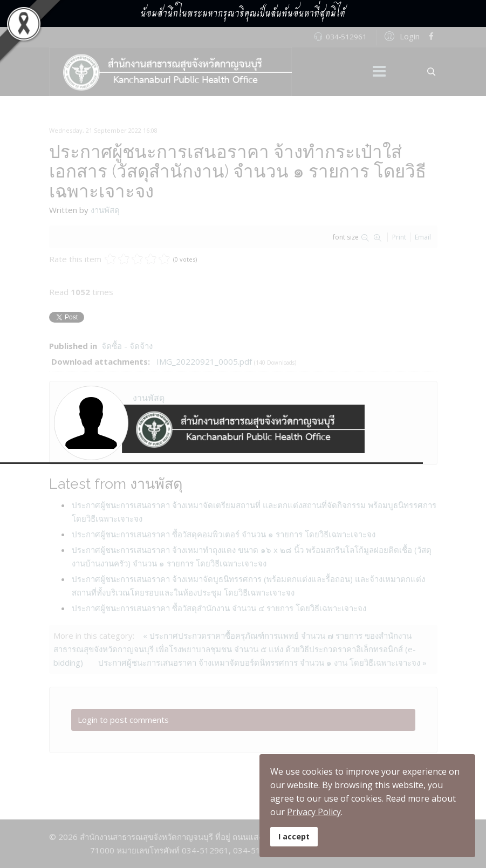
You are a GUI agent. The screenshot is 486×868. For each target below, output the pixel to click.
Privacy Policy (314, 812)
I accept (294, 836)
